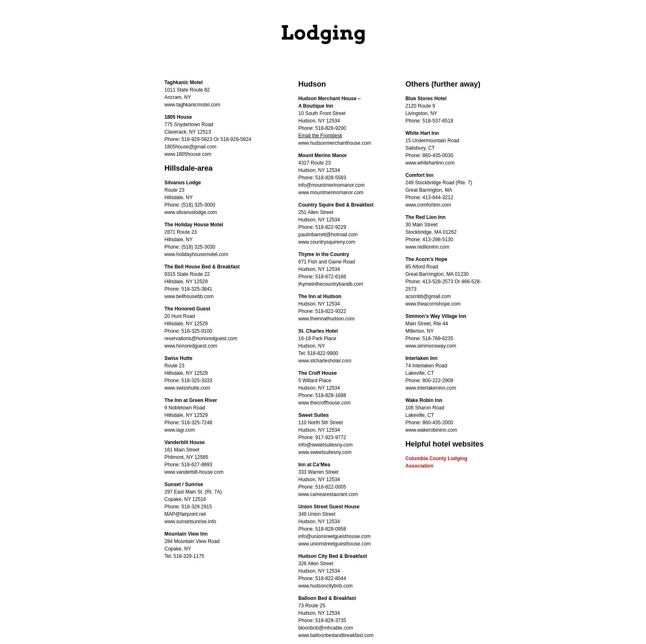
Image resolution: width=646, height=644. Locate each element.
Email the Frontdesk (320, 136)
